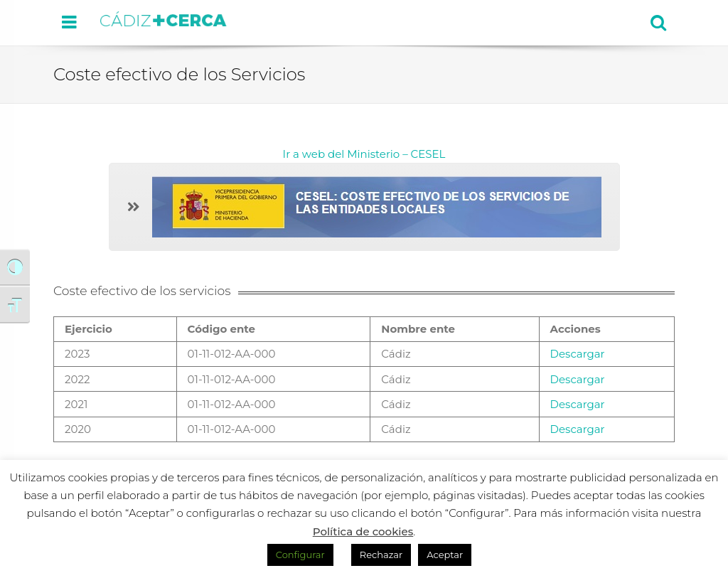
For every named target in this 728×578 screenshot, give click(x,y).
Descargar (578, 354)
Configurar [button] (300, 555)
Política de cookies (363, 531)
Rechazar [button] (381, 555)
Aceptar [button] (445, 555)
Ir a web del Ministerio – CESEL (364, 154)
